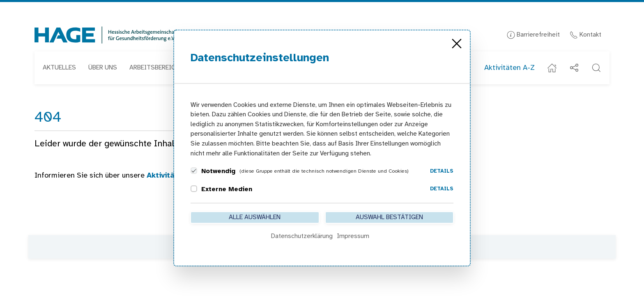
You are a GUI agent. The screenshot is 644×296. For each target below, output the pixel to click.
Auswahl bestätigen (389, 217)
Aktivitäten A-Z (509, 68)
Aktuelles (59, 68)
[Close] (457, 44)
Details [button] (442, 171)
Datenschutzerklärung (302, 236)
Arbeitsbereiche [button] (156, 68)
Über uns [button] (103, 68)
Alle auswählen (255, 217)
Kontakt (585, 35)
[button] (596, 68)
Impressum (353, 236)
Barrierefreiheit (533, 35)
